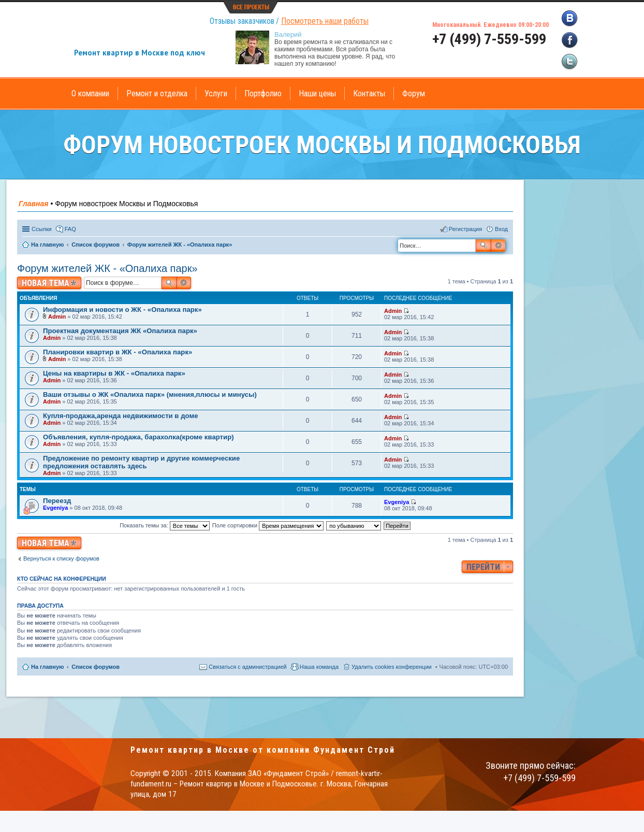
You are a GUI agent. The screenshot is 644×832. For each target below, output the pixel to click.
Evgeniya (55, 508)
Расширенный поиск (498, 246)
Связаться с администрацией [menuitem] (247, 667)
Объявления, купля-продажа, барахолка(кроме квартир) (138, 437)
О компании (90, 94)
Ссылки (42, 229)
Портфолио (263, 94)
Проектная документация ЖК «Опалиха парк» (120, 331)
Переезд (57, 501)
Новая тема (46, 283)
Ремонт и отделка (157, 94)
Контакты (369, 94)
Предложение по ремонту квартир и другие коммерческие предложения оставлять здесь (141, 462)
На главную (47, 667)
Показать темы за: (165, 525)
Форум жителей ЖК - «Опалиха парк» (107, 268)
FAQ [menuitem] (70, 229)
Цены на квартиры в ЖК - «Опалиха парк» (114, 373)
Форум (414, 94)
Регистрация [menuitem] (465, 229)
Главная (34, 204)
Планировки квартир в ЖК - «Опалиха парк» (118, 352)
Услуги (216, 94)
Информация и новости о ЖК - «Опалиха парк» (122, 310)
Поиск (484, 246)
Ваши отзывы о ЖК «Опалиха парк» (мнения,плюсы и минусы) (150, 395)
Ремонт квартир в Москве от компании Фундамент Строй (263, 750)
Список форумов (96, 667)
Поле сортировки (268, 525)
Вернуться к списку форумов (61, 558)
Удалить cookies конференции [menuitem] (392, 667)
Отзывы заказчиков (242, 21)
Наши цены (317, 94)
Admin (57, 317)
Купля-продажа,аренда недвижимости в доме (120, 416)
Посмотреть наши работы (325, 21)
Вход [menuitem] (501, 229)
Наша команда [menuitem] (319, 667)
